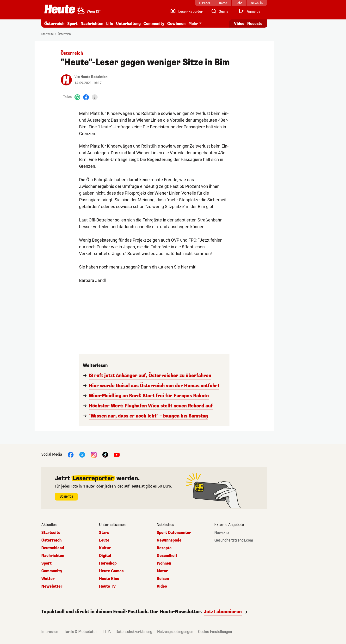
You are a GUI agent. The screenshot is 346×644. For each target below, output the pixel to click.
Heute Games (111, 571)
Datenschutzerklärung (134, 632)
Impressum (50, 632)
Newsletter (52, 586)
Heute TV (107, 586)
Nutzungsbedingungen (175, 632)
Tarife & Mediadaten (81, 632)
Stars (104, 533)
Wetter (48, 579)
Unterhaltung (128, 24)
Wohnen (164, 563)
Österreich (54, 24)
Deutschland (53, 548)
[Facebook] (86, 97)
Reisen (163, 579)
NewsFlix (222, 533)
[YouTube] (117, 454)
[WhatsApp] (77, 97)
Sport (72, 24)
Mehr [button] (193, 24)
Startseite (47, 34)
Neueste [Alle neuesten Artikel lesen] (255, 24)
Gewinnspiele (169, 540)
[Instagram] (94, 454)
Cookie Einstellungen (215, 632)
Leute (104, 540)
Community (154, 24)
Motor (162, 571)
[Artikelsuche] (221, 12)
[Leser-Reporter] (186, 12)
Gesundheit (167, 556)
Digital (105, 556)
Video (162, 586)
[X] (82, 454)
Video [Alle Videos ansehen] (239, 24)
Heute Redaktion (94, 77)
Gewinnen (176, 24)
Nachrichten (92, 24)
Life (110, 24)
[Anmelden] (250, 12)
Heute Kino (109, 579)
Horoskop (108, 563)
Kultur (105, 548)
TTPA (106, 632)
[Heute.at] (60, 9)
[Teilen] (95, 97)
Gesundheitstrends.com (234, 540)
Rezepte (164, 548)
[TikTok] (105, 454)
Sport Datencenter (174, 533)
